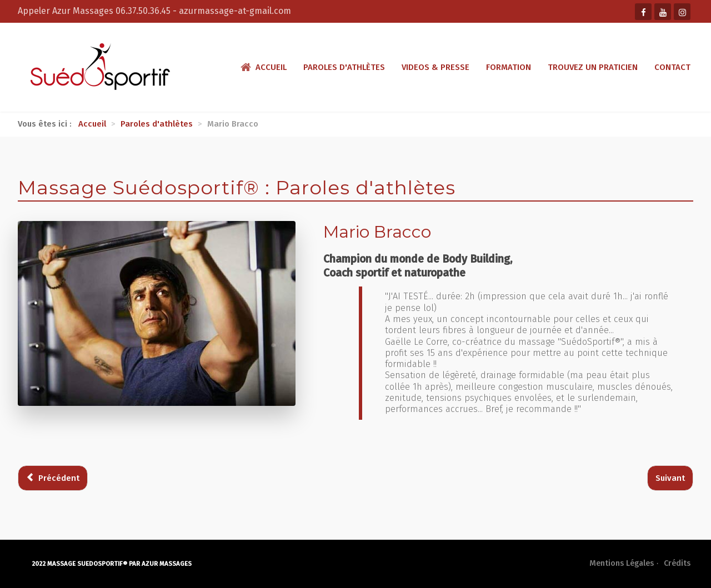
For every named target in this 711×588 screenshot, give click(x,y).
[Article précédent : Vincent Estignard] (53, 478)
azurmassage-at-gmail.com (235, 11)
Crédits (677, 563)
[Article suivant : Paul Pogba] (670, 478)
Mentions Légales (622, 563)
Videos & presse (435, 67)
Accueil (271, 67)
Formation (509, 67)
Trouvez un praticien (593, 67)
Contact (672, 67)
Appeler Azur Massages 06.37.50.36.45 (95, 11)
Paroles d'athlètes (344, 67)
